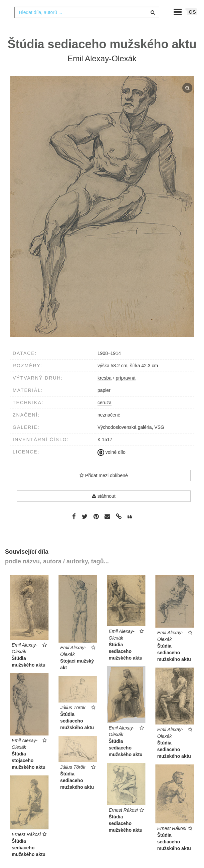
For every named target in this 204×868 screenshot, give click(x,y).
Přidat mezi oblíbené (104, 489)
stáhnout (104, 509)
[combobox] (87, 26)
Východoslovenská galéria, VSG (131, 440)
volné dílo (112, 465)
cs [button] (192, 25)
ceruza (105, 416)
